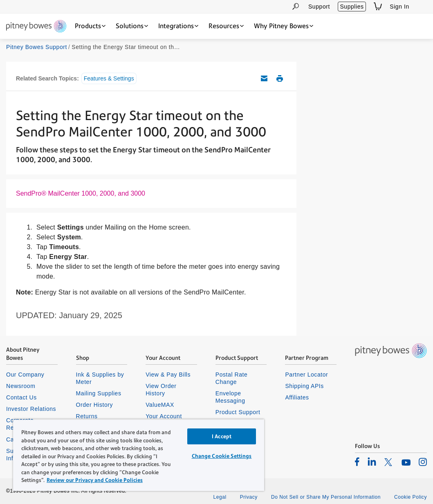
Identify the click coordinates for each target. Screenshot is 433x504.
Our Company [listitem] (25, 375)
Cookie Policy (411, 497)
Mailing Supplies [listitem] (99, 393)
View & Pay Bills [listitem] (168, 375)
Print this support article (280, 78)
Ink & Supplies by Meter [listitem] (100, 378)
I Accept (222, 436)
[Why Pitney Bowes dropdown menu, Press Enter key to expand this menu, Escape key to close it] (284, 26)
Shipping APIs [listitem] (304, 386)
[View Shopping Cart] (378, 6)
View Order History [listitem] (161, 390)
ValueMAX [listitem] (160, 405)
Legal (220, 497)
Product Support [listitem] (238, 412)
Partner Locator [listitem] (306, 375)
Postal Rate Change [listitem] (232, 378)
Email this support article (264, 78)
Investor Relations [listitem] (31, 409)
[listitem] (357, 462)
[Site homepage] (36, 27)
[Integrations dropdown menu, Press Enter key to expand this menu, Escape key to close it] (178, 26)
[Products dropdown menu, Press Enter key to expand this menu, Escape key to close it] (90, 26)
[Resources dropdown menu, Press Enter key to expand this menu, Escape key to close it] (226, 26)
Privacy (249, 497)
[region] (139, 455)
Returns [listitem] (87, 416)
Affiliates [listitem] (297, 397)
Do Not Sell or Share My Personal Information (326, 497)
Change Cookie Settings (222, 456)
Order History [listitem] (95, 405)
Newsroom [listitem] (21, 386)
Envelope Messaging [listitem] (230, 397)
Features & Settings (109, 78)
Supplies (352, 7)
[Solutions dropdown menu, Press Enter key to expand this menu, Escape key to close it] (132, 26)
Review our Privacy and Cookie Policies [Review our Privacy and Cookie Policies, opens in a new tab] (95, 480)
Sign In (399, 7)
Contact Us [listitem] (21, 397)
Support (319, 7)
